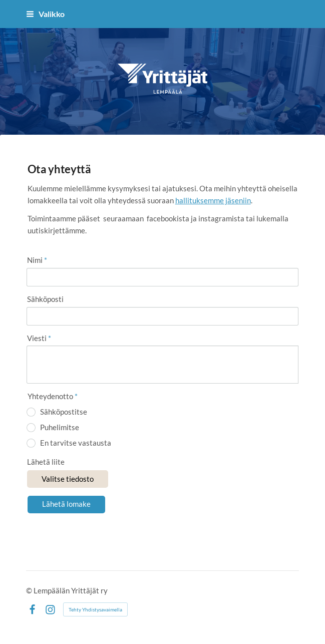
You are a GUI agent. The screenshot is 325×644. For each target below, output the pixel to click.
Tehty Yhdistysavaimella (95, 609)
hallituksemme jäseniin (213, 200)
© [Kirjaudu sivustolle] (30, 590)
